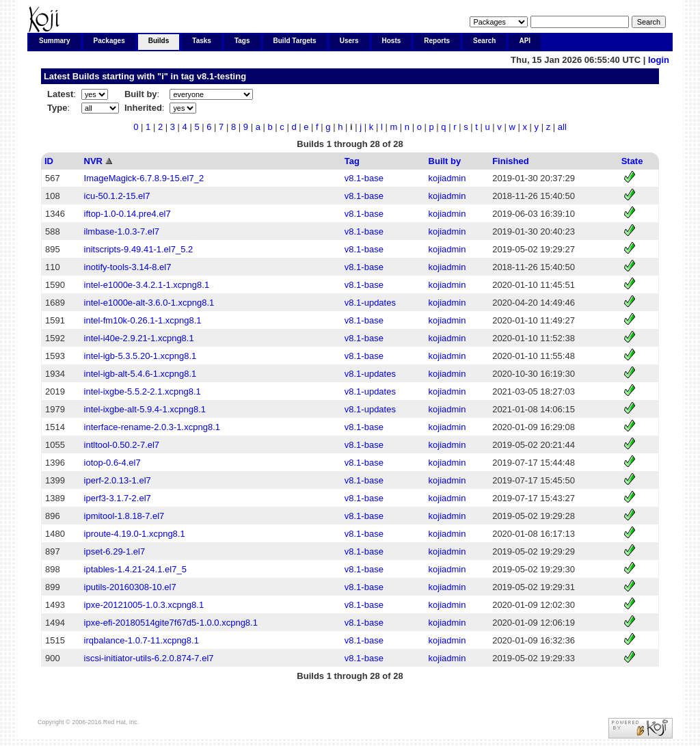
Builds (159, 41)
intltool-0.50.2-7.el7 (122, 445)
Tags (242, 41)
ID (49, 161)
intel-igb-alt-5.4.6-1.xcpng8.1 (140, 374)
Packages (109, 41)
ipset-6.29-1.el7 (115, 551)
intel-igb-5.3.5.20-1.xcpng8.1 (140, 356)
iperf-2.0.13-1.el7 (118, 480)
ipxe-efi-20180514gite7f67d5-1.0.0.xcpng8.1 (171, 623)
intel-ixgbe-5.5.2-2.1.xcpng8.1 (143, 391)
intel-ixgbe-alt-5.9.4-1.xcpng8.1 (145, 409)
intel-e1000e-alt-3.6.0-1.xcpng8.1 (149, 303)
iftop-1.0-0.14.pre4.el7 (127, 214)
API (525, 41)
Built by (445, 161)
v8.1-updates (370, 303)
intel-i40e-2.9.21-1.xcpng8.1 (139, 338)
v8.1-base (364, 178)
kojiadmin (447, 178)
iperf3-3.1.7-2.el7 (118, 498)
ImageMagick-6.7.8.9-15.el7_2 (144, 178)
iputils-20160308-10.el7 (130, 587)
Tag (352, 161)
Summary (55, 41)
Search (484, 41)
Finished (510, 161)
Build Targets (295, 41)
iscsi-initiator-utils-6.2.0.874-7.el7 (149, 658)
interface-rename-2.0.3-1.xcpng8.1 (152, 427)
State (632, 161)
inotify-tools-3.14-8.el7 (128, 267)
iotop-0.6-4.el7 (112, 463)
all (562, 127)
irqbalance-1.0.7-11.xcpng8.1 (142, 640)
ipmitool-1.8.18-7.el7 (124, 516)
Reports (437, 41)
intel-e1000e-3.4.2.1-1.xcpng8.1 (147, 285)
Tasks (202, 41)
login (659, 60)
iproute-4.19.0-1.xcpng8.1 (135, 534)
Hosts (392, 41)
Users (349, 41)
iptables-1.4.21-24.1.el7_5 (135, 569)
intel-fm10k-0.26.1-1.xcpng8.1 (143, 320)
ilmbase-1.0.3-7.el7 (122, 231)
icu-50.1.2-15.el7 (117, 196)
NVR (93, 161)
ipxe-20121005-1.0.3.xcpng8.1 (144, 605)
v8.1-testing (221, 76)
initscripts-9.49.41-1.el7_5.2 (139, 249)
